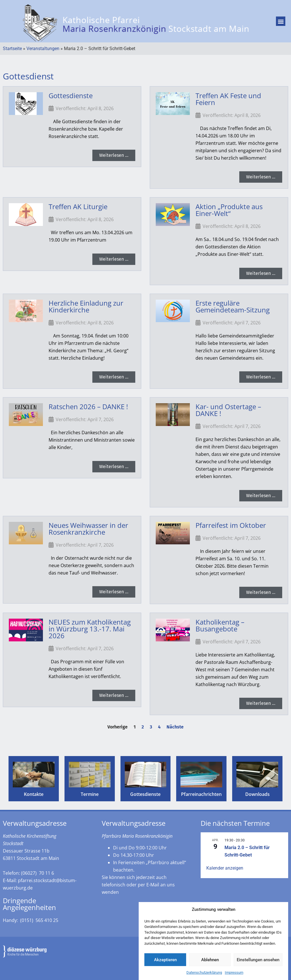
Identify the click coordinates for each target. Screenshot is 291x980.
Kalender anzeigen (225, 868)
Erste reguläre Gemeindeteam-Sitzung (233, 306)
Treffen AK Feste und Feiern (228, 99)
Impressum (234, 975)
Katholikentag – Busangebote (220, 625)
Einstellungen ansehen (258, 962)
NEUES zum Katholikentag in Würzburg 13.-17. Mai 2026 (90, 629)
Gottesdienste (71, 95)
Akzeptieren (165, 962)
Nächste (175, 727)
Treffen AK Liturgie (78, 206)
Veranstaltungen (43, 49)
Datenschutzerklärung (204, 975)
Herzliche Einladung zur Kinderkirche (86, 306)
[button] (281, 21)
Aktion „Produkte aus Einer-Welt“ (229, 210)
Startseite (12, 49)
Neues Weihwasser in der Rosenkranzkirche (88, 529)
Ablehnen (210, 962)
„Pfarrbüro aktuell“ (166, 862)
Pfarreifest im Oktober (231, 525)
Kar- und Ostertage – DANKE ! (228, 410)
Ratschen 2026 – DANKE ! (88, 406)
